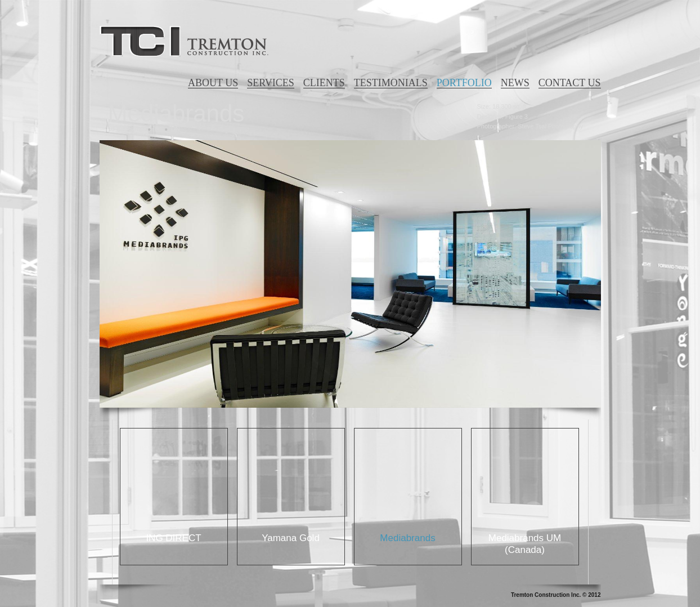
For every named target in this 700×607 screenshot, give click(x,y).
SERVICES (271, 83)
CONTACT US (570, 83)
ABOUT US (213, 83)
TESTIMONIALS (391, 83)
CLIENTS (324, 83)
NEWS (515, 83)
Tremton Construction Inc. (184, 41)
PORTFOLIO (464, 83)
